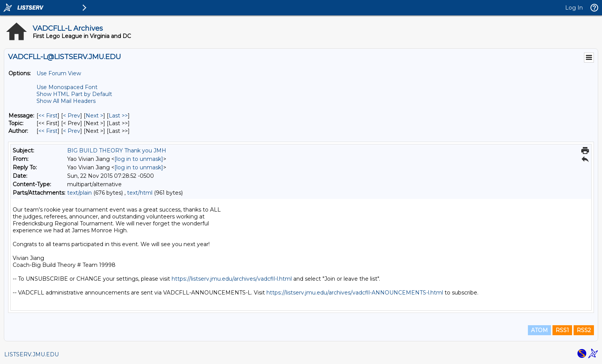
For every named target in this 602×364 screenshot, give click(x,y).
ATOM (539, 330)
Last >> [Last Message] (118, 116)
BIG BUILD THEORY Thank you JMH (117, 151)
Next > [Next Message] (94, 116)
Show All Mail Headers (66, 101)
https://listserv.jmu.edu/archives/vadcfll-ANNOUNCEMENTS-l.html (355, 293)
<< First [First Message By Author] (48, 131)
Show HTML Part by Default (74, 94)
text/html (140, 193)
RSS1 (562, 330)
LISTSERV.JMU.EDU (31, 354)
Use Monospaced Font (67, 87)
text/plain (79, 193)
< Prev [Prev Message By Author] (72, 131)
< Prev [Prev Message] (72, 116)
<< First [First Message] (48, 116)
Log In (574, 8)
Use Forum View (59, 73)
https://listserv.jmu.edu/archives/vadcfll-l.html (232, 279)
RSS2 (584, 330)
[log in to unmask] (139, 159)
